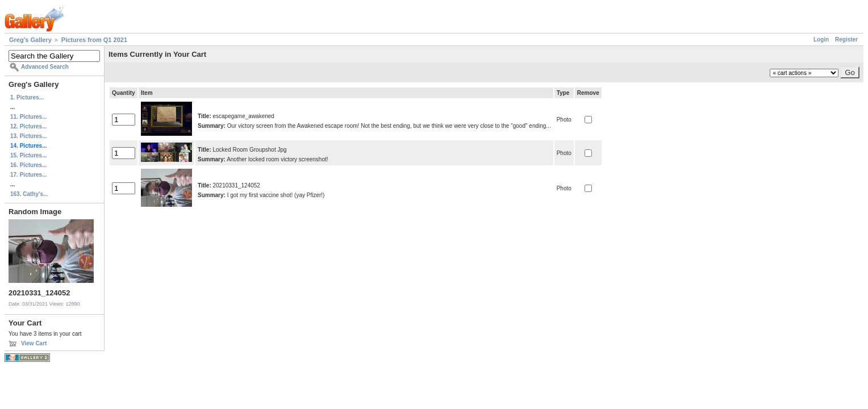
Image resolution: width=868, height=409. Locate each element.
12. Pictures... (28, 126)
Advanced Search (45, 67)
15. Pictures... (28, 155)
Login (821, 39)
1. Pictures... (27, 97)
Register (846, 39)
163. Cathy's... (29, 194)
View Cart (34, 343)
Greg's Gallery (30, 40)
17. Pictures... (28, 175)
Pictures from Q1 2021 (94, 40)
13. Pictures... (28, 136)
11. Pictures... (28, 117)
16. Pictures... (28, 165)
